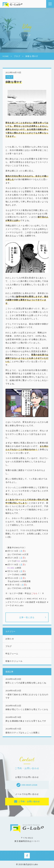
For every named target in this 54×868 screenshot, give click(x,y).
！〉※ (41, 593)
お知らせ (10, 639)
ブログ (9, 77)
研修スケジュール (14, 661)
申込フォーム (12, 654)
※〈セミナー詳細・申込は (22, 593)
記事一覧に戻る (27, 617)
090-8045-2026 (30, 785)
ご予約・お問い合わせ (29, 801)
